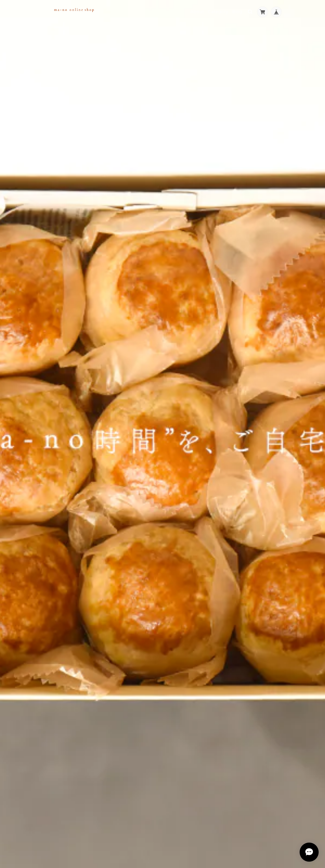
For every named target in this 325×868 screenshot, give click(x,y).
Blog (237, 12)
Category (218, 12)
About (197, 12)
